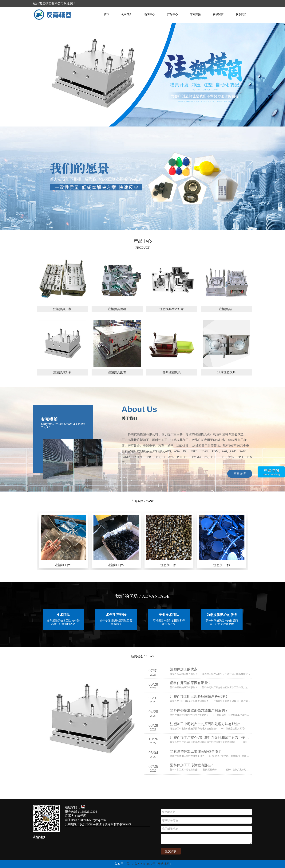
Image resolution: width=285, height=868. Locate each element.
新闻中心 (150, 14)
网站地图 (164, 864)
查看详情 (240, 474)
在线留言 (218, 14)
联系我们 (241, 14)
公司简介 (127, 14)
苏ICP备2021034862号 (141, 864)
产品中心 (172, 14)
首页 (107, 14)
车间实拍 (195, 14)
